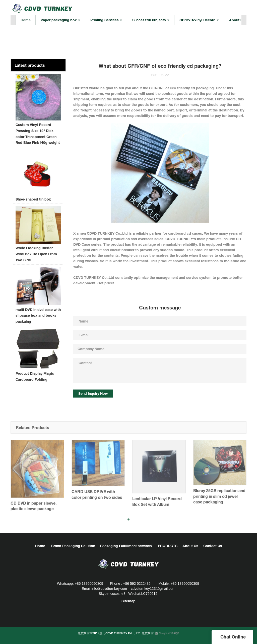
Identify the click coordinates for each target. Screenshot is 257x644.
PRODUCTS (168, 546)
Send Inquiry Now (93, 393)
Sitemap (128, 601)
